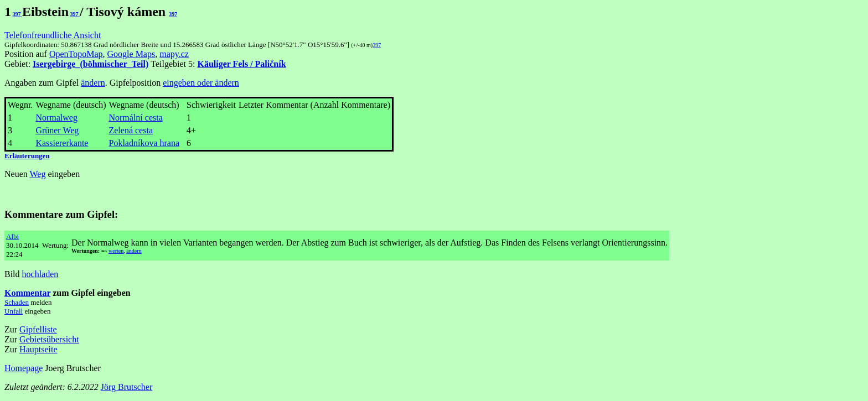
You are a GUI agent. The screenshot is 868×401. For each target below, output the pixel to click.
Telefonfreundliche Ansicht (53, 35)
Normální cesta (135, 118)
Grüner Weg (57, 130)
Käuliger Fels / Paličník (241, 64)
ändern (93, 83)
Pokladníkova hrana (144, 143)
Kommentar (27, 293)
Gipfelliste (38, 329)
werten (116, 251)
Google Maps (131, 54)
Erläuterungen (27, 156)
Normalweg (56, 118)
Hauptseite (38, 349)
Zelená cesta (131, 130)
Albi (12, 236)
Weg (37, 174)
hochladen (40, 274)
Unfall (14, 311)
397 (18, 14)
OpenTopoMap (76, 54)
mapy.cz (174, 54)
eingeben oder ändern (201, 83)
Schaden (17, 302)
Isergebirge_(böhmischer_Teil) (91, 64)
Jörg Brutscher (126, 387)
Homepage (24, 368)
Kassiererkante (62, 143)
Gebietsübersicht (49, 339)
